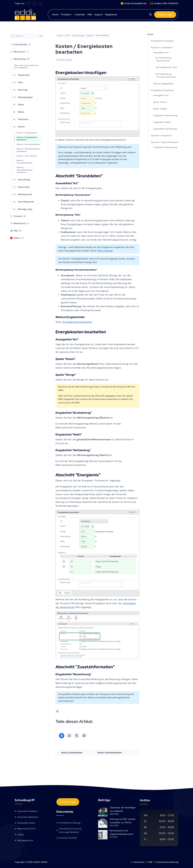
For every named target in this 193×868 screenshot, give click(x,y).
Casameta (80, 15)
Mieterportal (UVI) (26, 830)
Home (55, 15)
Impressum (139, 862)
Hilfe (90, 15)
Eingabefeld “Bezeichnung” (166, 147)
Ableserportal (25, 194)
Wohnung (23, 90)
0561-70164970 (170, 3)
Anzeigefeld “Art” (161, 95)
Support (99, 15)
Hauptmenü (24, 75)
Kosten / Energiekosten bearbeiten (27, 138)
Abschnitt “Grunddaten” (162, 47)
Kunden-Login (68, 803)
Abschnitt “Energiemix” (162, 136)
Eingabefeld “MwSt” (162, 122)
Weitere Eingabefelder (163, 84)
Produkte (65, 15)
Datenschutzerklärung (167, 862)
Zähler (21, 105)
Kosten (21, 127)
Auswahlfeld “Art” (161, 53)
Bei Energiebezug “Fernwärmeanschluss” (166, 75)
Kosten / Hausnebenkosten (25, 162)
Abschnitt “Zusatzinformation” (165, 142)
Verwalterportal (26, 202)
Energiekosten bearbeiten (77, 322)
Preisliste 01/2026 (68, 839)
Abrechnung (24, 180)
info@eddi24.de (139, 3)
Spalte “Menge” (160, 109)
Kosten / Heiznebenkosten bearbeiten (28, 150)
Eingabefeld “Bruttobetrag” (166, 115)
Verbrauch (23, 119)
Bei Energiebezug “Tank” (167, 67)
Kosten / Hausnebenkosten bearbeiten (25, 170)
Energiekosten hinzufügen (162, 41)
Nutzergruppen (25, 97)
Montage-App (25, 209)
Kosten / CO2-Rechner (27, 156)
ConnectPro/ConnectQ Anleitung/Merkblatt (70, 832)
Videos (21, 836)
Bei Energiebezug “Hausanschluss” (164, 59)
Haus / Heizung (105, 251)
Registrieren (111, 15)
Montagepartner (25, 841)
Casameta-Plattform (28, 812)
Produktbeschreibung (70, 824)
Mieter (21, 112)
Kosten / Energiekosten (27, 133)
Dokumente (24, 187)
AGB (150, 862)
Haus (20, 82)
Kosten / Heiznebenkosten (28, 144)
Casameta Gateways (28, 818)
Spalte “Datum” (160, 102)
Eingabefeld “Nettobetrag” (165, 129)
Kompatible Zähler (26, 824)
